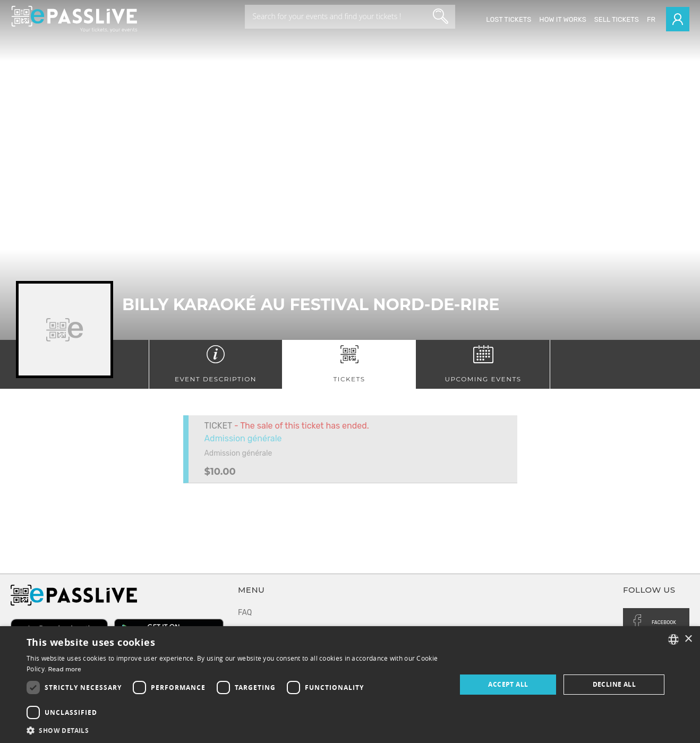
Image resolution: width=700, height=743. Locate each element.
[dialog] (350, 685)
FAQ (245, 613)
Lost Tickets (509, 19)
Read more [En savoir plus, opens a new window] (65, 669)
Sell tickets (617, 19)
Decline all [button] (614, 684)
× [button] (688, 639)
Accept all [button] (508, 684)
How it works (562, 19)
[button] (235, 730)
